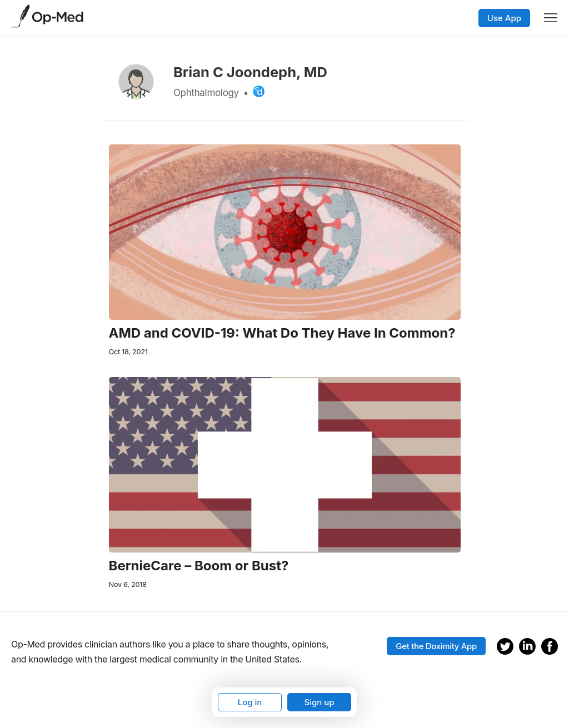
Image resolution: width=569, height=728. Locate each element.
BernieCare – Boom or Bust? (199, 566)
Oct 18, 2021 (128, 352)
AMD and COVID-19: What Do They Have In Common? (282, 333)
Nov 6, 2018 (128, 584)
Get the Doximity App (436, 646)
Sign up (319, 702)
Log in (250, 702)
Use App (504, 18)
